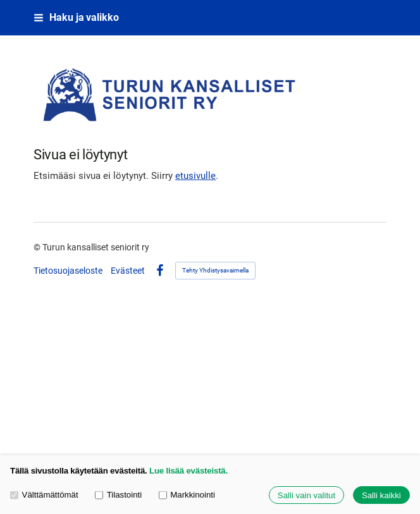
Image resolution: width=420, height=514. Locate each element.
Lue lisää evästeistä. (188, 471)
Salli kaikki (381, 495)
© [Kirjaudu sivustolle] (38, 247)
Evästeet (128, 271)
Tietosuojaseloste (68, 271)
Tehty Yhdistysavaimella (215, 270)
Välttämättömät (44, 495)
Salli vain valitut (306, 495)
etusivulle (195, 176)
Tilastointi (118, 495)
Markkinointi (187, 495)
